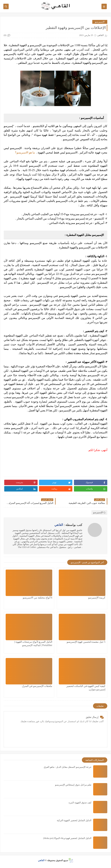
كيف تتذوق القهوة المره (80, 803)
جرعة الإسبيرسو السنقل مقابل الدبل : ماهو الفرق (68, 767)
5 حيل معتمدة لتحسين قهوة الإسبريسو (86, 642)
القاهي (41, 860)
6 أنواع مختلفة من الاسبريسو (37, 598)
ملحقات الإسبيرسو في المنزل (37, 686)
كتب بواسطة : (68, 525)
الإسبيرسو (100, 22)
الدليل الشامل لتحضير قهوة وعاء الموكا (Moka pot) (67, 838)
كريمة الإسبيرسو (97, 598)
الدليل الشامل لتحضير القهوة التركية (74, 820)
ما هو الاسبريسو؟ (25, 152)
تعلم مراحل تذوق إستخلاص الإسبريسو (73, 785)
